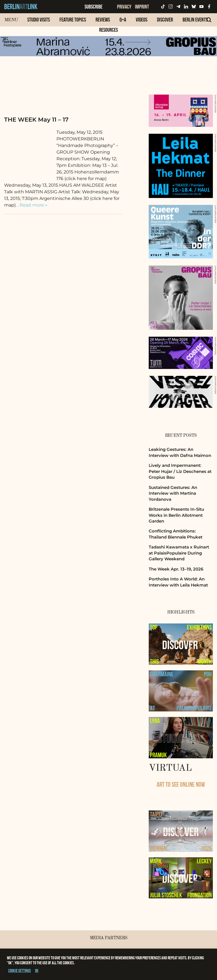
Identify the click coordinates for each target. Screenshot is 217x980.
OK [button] (37, 970)
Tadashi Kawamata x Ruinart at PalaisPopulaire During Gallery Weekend (179, 553)
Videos (142, 20)
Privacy (124, 7)
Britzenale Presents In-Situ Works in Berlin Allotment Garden (176, 515)
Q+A (123, 20)
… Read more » (32, 205)
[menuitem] (39, 22)
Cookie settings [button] (20, 970)
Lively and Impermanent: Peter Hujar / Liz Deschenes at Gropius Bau (180, 471)
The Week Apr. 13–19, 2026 (176, 569)
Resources (109, 30)
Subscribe (93, 7)
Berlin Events (195, 20)
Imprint (142, 7)
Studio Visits (39, 20)
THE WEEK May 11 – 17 (36, 120)
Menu (11, 20)
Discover (165, 20)
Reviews (103, 20)
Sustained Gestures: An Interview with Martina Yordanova (173, 493)
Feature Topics (73, 20)
